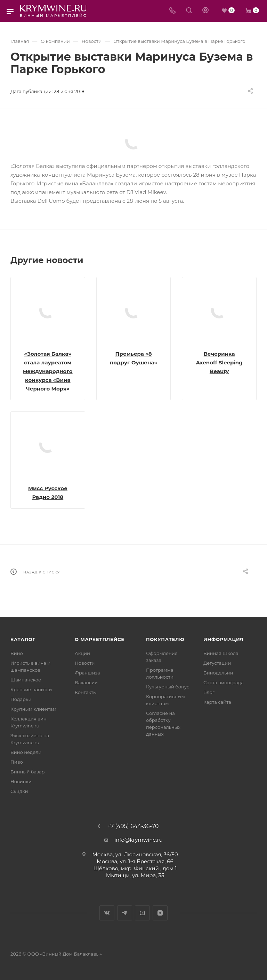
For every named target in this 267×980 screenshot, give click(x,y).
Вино (17, 653)
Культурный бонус (168, 687)
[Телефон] (172, 11)
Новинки (21, 781)
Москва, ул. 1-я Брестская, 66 (135, 861)
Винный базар (27, 772)
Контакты (86, 692)
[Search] (189, 11)
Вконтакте (107, 913)
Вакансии (86, 682)
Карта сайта (217, 702)
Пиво (17, 762)
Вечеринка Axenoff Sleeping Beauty (219, 362)
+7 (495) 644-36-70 (133, 826)
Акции (82, 653)
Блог (209, 692)
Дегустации (217, 663)
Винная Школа (221, 653)
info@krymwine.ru (138, 840)
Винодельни (218, 673)
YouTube (142, 913)
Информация (224, 639)
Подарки (21, 699)
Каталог (23, 639)
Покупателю (165, 639)
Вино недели (26, 752)
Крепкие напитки (31, 689)
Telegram (125, 913)
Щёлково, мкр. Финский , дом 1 (135, 868)
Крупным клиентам (33, 709)
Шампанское (26, 680)
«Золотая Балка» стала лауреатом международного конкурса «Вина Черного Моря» (48, 371)
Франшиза (87, 673)
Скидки (19, 791)
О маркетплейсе (100, 639)
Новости (85, 663)
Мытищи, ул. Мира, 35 (135, 875)
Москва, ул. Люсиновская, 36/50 (135, 854)
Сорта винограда (224, 682)
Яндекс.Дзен (160, 913)
